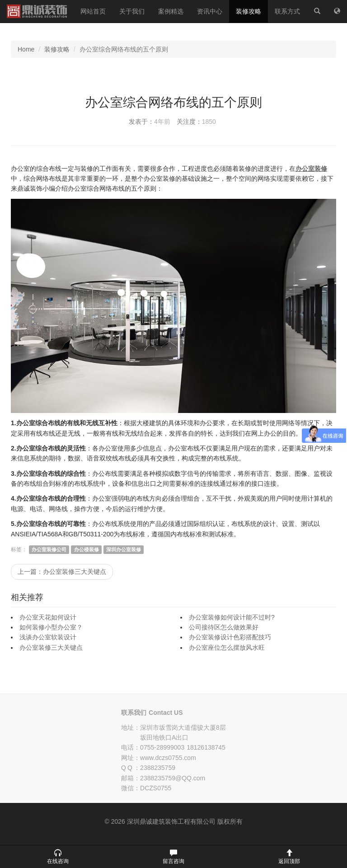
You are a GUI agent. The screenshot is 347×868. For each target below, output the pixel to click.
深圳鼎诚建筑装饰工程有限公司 (37, 11)
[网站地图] (337, 11)
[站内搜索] (317, 11)
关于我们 (132, 11)
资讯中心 (210, 11)
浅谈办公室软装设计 (48, 637)
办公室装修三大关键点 (51, 647)
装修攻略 (249, 11)
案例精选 (171, 11)
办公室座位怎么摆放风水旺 (227, 647)
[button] (58, 857)
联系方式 (287, 11)
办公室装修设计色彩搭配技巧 (230, 637)
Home (26, 49)
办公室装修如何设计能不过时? (232, 617)
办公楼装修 (87, 549)
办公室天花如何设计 (48, 617)
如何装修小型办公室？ (51, 627)
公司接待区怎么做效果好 (224, 627)
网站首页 (93, 11)
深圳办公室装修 (124, 549)
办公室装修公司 (49, 549)
